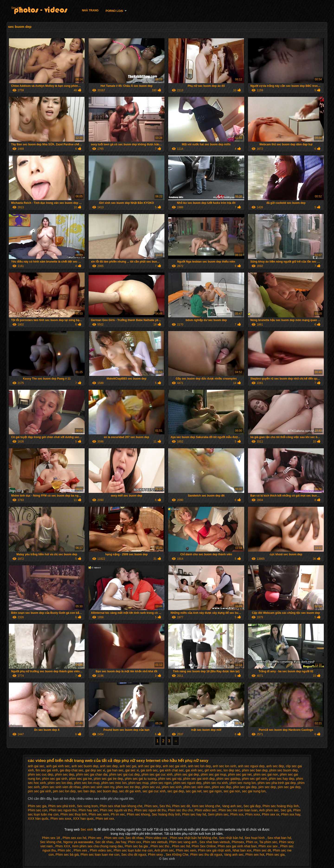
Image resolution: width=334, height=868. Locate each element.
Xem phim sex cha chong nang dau (97, 846)
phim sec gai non (266, 774)
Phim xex (81, 850)
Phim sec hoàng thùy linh (281, 806)
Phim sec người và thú (116, 810)
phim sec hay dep (282, 779)
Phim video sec (206, 810)
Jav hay (120, 842)
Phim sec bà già (67, 855)
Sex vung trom (87, 806)
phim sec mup (138, 783)
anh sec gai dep (149, 766)
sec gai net (194, 791)
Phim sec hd (181, 846)
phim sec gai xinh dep (199, 779)
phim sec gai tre (80, 779)
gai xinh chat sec (172, 770)
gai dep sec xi (95, 770)
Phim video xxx (157, 838)
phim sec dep (65, 774)
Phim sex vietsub (155, 842)
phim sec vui (151, 787)
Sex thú (165, 806)
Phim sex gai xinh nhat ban (237, 846)
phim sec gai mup (214, 774)
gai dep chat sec (72, 770)
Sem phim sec (218, 814)
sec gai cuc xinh (154, 791)
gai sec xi (132, 770)
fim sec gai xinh (47, 770)
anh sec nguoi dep (251, 766)
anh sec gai (128, 766)
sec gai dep (176, 791)
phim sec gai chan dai (92, 774)
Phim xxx (237, 814)
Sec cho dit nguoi (134, 855)
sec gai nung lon (254, 791)
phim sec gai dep (187, 774)
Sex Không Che (177, 855)
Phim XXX (63, 846)
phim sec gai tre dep (108, 779)
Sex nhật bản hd (231, 838)
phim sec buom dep (283, 770)
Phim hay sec (88, 810)
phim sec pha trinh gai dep (277, 783)
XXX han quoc (83, 819)
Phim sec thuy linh (74, 814)
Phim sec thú (160, 846)
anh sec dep (109, 766)
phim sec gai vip (170, 779)
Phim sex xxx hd (74, 838)
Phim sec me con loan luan (238, 810)
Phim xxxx (253, 814)
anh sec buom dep (85, 766)
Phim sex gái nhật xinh (214, 850)
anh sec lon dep (199, 766)
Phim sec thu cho (180, 810)
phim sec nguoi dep (187, 783)
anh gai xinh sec (58, 766)
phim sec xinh (172, 787)
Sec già (286, 810)
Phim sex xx (271, 814)
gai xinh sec (194, 770)
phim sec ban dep (255, 770)
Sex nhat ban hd (279, 838)
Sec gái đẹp (252, 806)
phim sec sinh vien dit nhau (61, 787)
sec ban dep (86, 791)
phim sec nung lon (243, 783)
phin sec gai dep (245, 787)
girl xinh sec (213, 770)
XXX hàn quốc (38, 819)
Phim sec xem (99, 814)
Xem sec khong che (206, 806)
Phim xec (95, 838)
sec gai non (232, 791)
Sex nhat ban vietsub (215, 842)
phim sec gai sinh (55, 779)
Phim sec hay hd (194, 814)
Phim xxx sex (268, 846)
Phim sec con (38, 810)
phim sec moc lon (114, 783)
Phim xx (252, 842)
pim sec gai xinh (39, 791)
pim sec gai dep (289, 787)
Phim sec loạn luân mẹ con (133, 850)
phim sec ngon (161, 783)
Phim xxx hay (291, 814)
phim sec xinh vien (197, 787)
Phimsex (238, 842)
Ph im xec (118, 814)
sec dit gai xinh (130, 791)
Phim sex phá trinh (62, 806)
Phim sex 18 (51, 838)
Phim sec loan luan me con (100, 855)
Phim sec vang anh (183, 842)
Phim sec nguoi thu (63, 810)
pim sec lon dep (64, 791)
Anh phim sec (269, 810)
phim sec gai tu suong (141, 779)
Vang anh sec (232, 806)
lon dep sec (232, 770)
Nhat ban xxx (242, 850)
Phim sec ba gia (137, 846)
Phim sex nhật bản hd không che (193, 838)
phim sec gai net (240, 774)
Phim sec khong (138, 814)
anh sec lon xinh (224, 766)
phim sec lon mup (87, 783)
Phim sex (151, 806)
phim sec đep (221, 787)
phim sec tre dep (128, 787)
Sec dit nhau (135, 838)
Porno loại (114, 11)
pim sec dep (267, 787)
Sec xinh (16, 8)
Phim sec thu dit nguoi (206, 855)
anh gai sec (36, 766)
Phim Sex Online (204, 846)
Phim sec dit (181, 806)
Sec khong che (51, 842)
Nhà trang (90, 10)
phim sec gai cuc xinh (157, 774)
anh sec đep (275, 766)
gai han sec (115, 770)
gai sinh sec (149, 770)
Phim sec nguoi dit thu (150, 810)
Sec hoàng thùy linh (166, 814)
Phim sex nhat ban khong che (121, 806)
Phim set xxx (105, 819)
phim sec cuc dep (40, 774)
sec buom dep (107, 791)
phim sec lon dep (60, 783)
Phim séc (65, 850)
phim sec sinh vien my (98, 787)
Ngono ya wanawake (78, 842)
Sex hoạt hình (255, 838)
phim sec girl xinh (254, 779)
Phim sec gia (37, 806)
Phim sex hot (255, 855)
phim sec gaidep (228, 779)
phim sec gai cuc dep (125, 774)
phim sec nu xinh (215, 783)
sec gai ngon (213, 791)
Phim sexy (156, 855)
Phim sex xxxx (61, 819)
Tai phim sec (268, 842)
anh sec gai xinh (174, 766)
